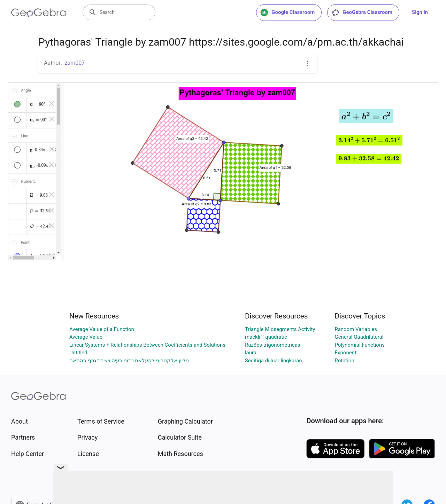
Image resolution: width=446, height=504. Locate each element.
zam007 (75, 63)
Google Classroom (287, 13)
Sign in (420, 12)
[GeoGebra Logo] (39, 13)
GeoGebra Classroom (362, 13)
